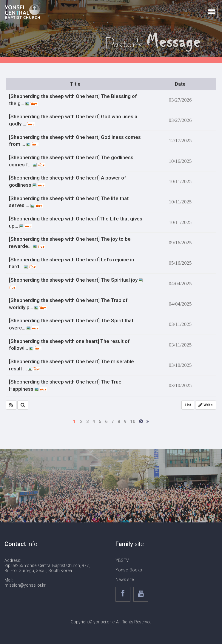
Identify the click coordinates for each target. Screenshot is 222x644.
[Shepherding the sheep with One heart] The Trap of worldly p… (68, 304)
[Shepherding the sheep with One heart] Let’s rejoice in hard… (71, 263)
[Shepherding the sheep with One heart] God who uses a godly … (73, 120)
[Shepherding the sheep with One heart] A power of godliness (68, 181)
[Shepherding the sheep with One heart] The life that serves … (69, 202)
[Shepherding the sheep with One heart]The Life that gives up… (76, 222)
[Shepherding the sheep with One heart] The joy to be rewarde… (70, 243)
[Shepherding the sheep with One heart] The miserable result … (71, 365)
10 (133, 421)
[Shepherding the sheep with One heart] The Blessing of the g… (73, 100)
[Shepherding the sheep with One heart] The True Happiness (65, 385)
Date (180, 84)
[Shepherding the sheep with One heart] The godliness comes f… (71, 161)
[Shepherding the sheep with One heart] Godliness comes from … (75, 141)
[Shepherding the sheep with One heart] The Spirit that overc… (71, 324)
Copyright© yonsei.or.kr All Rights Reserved (111, 622)
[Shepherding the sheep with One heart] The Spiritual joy (76, 283)
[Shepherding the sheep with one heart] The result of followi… (69, 345)
